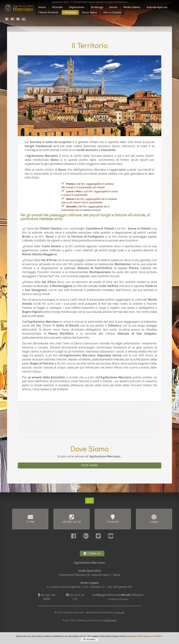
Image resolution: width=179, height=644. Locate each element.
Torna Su (92, 554)
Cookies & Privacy (118, 599)
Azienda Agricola (157, 7)
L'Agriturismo (77, 7)
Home (42, 7)
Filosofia (57, 7)
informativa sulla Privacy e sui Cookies (144, 636)
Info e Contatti (112, 12)
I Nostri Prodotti (48, 12)
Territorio (70, 12)
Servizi (113, 7)
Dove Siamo (90, 12)
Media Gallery (132, 7)
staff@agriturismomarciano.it (111, 595)
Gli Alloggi (97, 7)
